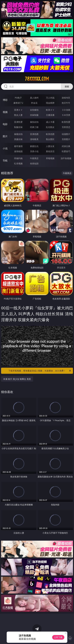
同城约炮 (18, 158)
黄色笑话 (50, 151)
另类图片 (66, 139)
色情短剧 (34, 163)
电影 (5, 124)
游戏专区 (66, 98)
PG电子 (18, 98)
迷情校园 (18, 151)
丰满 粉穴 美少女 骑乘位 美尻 (17, 379)
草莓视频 (50, 158)
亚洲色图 (34, 134)
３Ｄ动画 (66, 110)
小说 (5, 148)
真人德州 (34, 98)
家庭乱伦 (34, 146)
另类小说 (34, 151)
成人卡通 (50, 122)
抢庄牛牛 (66, 103)
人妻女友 (50, 146)
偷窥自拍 (18, 134)
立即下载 (58, 637)
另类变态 (66, 127)
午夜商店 (34, 158)
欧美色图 (50, 134)
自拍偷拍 (34, 110)
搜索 (67, 86)
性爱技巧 (66, 151)
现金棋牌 (50, 103)
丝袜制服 (34, 115)
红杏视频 (18, 163)
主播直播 (50, 115)
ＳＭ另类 (66, 115)
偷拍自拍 (34, 122)
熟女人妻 (18, 115)
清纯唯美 (34, 139)
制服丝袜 (18, 127)
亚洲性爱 (18, 122)
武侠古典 (66, 146)
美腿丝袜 (18, 139)
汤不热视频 (66, 158)
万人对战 (50, 98)
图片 (5, 136)
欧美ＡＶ (50, 110)
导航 (5, 161)
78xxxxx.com (37, 79)
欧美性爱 (66, 122)
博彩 (5, 100)
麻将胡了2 (18, 103)
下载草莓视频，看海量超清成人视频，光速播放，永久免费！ (40, 371)
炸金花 (34, 103)
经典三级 (34, 127)
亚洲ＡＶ (18, 110)
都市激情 (18, 146)
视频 (5, 112)
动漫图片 (66, 134)
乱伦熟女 (50, 127)
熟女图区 (50, 139)
